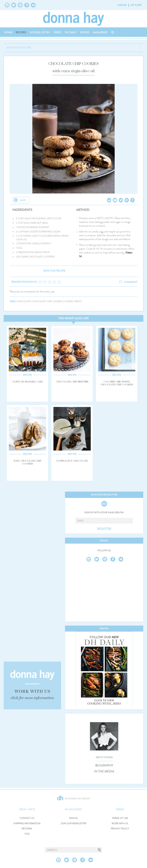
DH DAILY (71, 32)
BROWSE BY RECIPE (19, 48)
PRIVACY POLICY (120, 829)
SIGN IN (73, 818)
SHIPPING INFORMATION (27, 824)
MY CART (136, 5)
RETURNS (27, 829)
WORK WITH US (120, 824)
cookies (68, 302)
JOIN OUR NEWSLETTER (73, 824)
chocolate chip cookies (47, 302)
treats (78, 302)
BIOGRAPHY (104, 766)
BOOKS (85, 32)
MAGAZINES (100, 32)
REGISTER (104, 529)
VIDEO (57, 32)
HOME (8, 32)
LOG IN (122, 5)
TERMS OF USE (120, 818)
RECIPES (21, 32)
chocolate (24, 302)
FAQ (27, 834)
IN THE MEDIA (104, 771)
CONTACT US (27, 818)
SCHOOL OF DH (40, 32)
